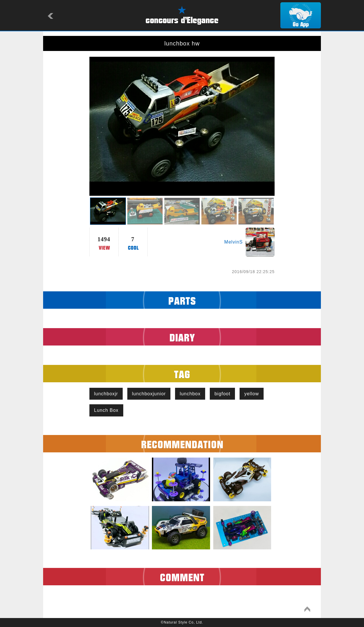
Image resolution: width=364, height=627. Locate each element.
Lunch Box (106, 410)
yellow (251, 394)
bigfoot (222, 394)
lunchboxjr (106, 394)
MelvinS (234, 242)
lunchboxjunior (149, 394)
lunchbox (190, 394)
